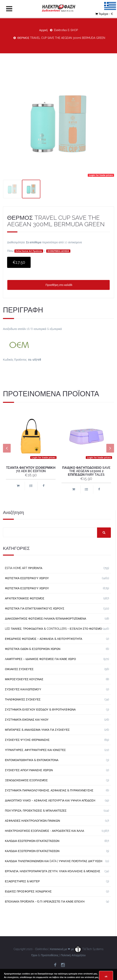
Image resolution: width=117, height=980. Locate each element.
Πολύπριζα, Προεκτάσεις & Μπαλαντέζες (36, 811)
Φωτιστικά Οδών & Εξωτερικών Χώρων (33, 649)
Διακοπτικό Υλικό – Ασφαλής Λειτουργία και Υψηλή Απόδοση (50, 800)
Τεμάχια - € (104, 14)
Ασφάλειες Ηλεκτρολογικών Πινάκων (33, 821)
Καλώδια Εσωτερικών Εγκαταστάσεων (32, 841)
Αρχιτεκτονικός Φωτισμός (25, 598)
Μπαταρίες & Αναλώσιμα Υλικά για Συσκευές (37, 730)
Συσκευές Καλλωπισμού (23, 689)
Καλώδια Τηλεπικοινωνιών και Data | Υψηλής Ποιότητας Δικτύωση (54, 861)
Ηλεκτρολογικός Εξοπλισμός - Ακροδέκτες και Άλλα (44, 831)
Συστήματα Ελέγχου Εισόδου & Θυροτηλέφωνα (40, 710)
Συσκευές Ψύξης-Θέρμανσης (27, 740)
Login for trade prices (101, 175)
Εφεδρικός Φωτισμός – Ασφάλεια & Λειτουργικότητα (44, 639)
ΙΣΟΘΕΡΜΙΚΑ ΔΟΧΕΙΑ (58, 251)
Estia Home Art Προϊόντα (29, 251)
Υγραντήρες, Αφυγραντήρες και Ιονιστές (35, 750)
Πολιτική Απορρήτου (73, 955)
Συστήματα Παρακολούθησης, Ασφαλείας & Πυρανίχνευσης (49, 790)
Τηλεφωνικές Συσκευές (23, 699)
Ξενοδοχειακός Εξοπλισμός (26, 780)
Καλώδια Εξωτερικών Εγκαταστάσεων (32, 851)
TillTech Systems (89, 949)
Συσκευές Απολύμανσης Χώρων (29, 770)
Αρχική (43, 30)
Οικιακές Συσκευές (19, 669)
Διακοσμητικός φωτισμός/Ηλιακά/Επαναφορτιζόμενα (46, 619)
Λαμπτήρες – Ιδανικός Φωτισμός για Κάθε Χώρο (40, 659)
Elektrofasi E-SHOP (66, 30)
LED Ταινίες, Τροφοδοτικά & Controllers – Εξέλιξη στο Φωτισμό (53, 629)
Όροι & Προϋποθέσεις (45, 955)
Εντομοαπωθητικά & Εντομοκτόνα (32, 760)
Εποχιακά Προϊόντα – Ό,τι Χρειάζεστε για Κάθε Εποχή (45, 902)
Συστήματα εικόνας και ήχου (27, 720)
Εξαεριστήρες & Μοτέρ (22, 881)
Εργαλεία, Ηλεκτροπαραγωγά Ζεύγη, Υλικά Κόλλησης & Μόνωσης (53, 871)
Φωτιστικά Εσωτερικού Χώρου (27, 578)
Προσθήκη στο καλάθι (58, 285)
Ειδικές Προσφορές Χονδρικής (28, 891)
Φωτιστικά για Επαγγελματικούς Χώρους (35, 608)
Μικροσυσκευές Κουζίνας (24, 679)
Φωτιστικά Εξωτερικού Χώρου (27, 588)
